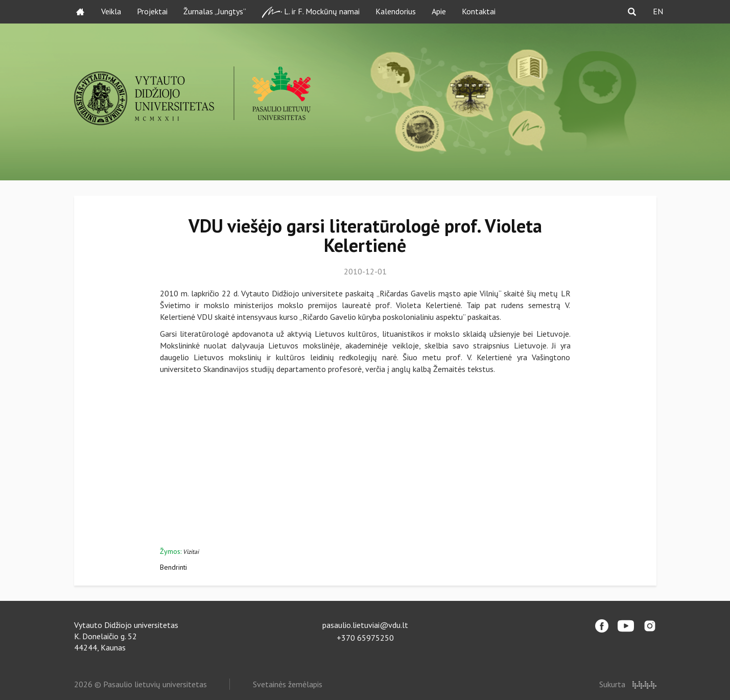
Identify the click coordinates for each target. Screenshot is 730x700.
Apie (439, 11)
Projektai (152, 11)
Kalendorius (396, 11)
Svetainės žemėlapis (288, 684)
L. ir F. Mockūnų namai (311, 12)
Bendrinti (173, 567)
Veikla (111, 11)
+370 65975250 (365, 638)
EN (658, 11)
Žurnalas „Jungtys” (215, 11)
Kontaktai (479, 11)
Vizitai (191, 552)
